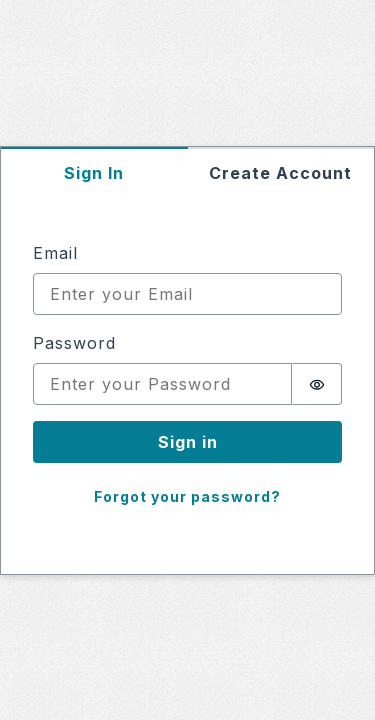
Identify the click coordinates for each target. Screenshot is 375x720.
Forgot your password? (187, 496)
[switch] (317, 384)
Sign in (188, 442)
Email (55, 253)
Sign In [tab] (94, 173)
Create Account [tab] (280, 173)
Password (74, 343)
